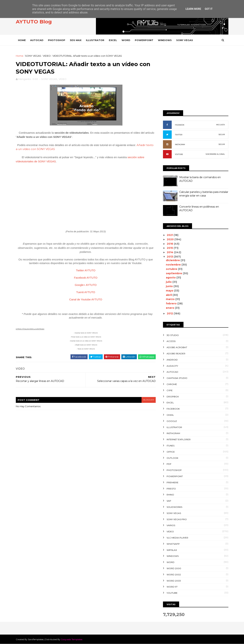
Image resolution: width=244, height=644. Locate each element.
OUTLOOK (172, 458)
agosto (171, 278)
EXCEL (113, 40)
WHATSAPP (173, 544)
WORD (126, 40)
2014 (170, 252)
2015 (170, 248)
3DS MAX (76, 40)
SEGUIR (222, 134)
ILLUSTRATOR (95, 40)
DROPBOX (173, 397)
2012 (170, 313)
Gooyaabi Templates (72, 639)
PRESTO (171, 489)
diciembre (173, 260)
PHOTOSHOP (57, 40)
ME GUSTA (220, 125)
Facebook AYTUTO (86, 278)
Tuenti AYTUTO (86, 292)
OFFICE (171, 452)
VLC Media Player (177, 538)
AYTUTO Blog (34, 22)
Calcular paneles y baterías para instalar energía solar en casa (204, 194)
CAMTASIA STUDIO (177, 378)
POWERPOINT (144, 40)
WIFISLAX (172, 550)
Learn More (193, 9)
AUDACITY (172, 366)
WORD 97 (172, 587)
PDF (169, 464)
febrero (172, 303)
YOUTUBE (179, 154)
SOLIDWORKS (174, 507)
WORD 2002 (174, 575)
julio (169, 282)
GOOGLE (172, 421)
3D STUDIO (173, 335)
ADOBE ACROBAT (177, 347)
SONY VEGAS (185, 40)
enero (170, 308)
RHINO (170, 495)
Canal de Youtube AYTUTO (86, 299)
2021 (170, 235)
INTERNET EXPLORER (179, 439)
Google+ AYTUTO (86, 285)
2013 (170, 257)
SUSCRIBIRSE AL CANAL (215, 154)
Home (22, 40)
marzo (171, 299)
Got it (209, 9)
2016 (170, 244)
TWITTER (179, 135)
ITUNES (171, 446)
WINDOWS (165, 40)
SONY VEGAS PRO (177, 519)
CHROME (172, 384)
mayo (170, 291)
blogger (149, 400)
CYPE (170, 390)
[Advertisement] (196, 79)
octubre (172, 269)
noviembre (174, 265)
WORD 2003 (174, 581)
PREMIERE (173, 482)
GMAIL (170, 415)
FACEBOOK (180, 125)
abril (169, 295)
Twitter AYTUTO (86, 270)
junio (170, 286)
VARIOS (171, 525)
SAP (169, 501)
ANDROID (172, 360)
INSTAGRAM (180, 144)
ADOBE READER (176, 354)
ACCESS (171, 341)
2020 (171, 239)
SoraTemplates (36, 639)
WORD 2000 (174, 568)
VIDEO (47, 56)
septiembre (174, 273)
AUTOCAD (37, 40)
